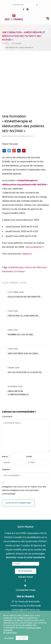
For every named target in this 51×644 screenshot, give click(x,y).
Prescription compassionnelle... (19, 350)
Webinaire (7, 229)
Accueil (5, 44)
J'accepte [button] (22, 638)
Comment (8, 374)
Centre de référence (35, 225)
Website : (6, 427)
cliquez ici (27, 211)
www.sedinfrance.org (26, 571)
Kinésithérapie (16, 225)
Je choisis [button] (9, 638)
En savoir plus (10, 632)
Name (6, 414)
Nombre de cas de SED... (21, 292)
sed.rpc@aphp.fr (35, 204)
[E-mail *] (26, 521)
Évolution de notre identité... (25, 254)
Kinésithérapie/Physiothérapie (15, 94)
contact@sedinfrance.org (26, 567)
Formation (19, 229)
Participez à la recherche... (24, 273)
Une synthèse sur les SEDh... (24, 311)
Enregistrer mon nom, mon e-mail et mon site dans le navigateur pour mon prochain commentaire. (24, 448)
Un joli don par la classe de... (25, 330)
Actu (32, 94)
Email (29, 414)
